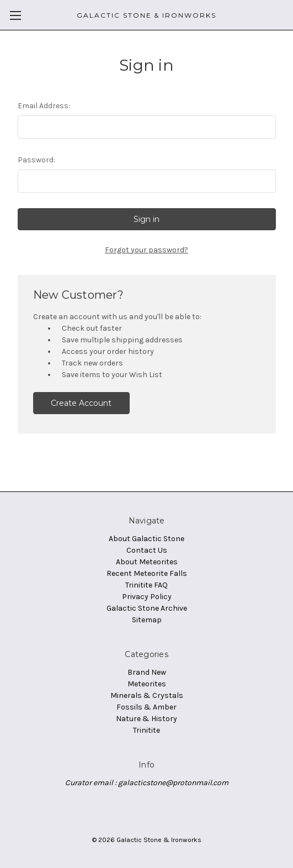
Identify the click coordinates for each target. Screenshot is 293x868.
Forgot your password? (146, 250)
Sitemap (147, 620)
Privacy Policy (147, 597)
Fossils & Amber (146, 707)
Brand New (147, 672)
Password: (36, 160)
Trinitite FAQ (146, 585)
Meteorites (147, 684)
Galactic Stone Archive (147, 608)
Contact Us (147, 550)
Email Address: (44, 106)
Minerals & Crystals (147, 695)
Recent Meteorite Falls (147, 573)
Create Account (81, 403)
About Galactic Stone (146, 539)
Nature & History (146, 719)
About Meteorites (147, 562)
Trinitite (146, 730)
